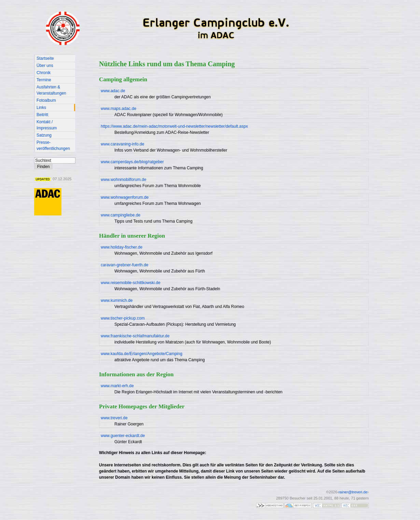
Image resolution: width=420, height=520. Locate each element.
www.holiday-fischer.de (122, 247)
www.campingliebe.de (121, 215)
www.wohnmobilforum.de (123, 180)
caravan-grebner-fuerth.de (124, 265)
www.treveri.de (114, 418)
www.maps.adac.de (118, 109)
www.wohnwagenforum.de (125, 197)
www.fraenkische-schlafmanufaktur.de (135, 336)
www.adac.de (113, 91)
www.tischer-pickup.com (123, 318)
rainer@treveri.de (353, 492)
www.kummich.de (117, 300)
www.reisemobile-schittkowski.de (131, 283)
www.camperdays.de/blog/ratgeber (132, 162)
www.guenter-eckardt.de (123, 436)
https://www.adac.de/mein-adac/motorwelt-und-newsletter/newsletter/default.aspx (174, 126)
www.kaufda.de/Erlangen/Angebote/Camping (142, 354)
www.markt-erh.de (117, 386)
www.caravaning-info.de (122, 144)
